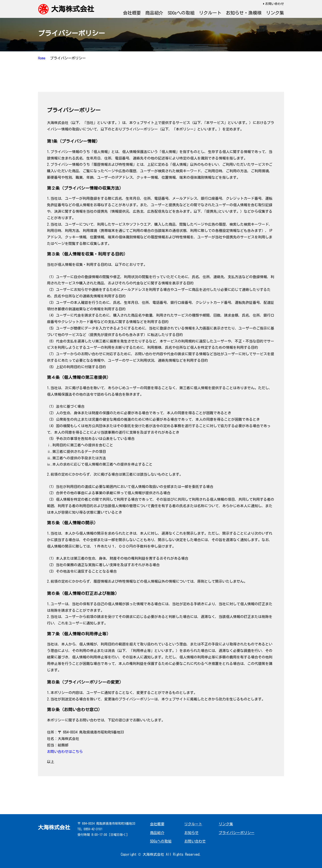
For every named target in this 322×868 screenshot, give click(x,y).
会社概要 (132, 13)
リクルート (210, 13)
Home (42, 58)
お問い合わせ (275, 4)
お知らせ (191, 833)
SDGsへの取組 (181, 13)
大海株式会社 (73, 9)
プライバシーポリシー (237, 833)
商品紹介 (154, 13)
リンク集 (275, 13)
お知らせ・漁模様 (244, 13)
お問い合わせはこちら (65, 752)
